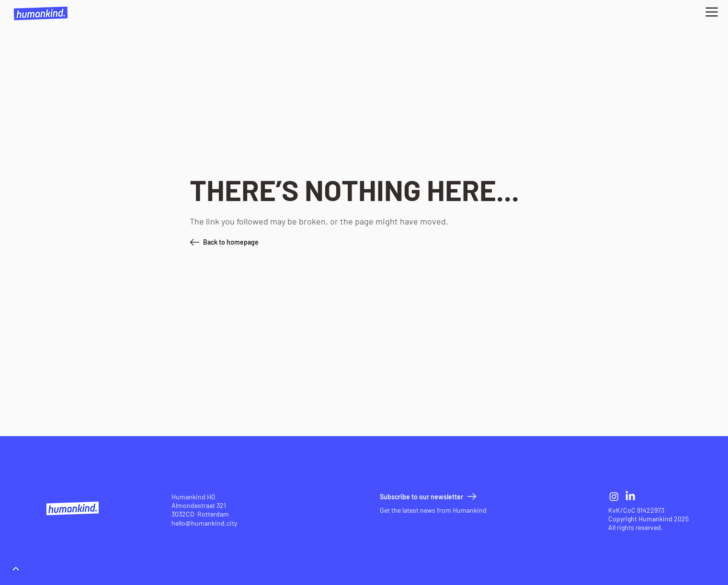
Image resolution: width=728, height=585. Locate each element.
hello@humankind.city (204, 523)
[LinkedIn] (630, 496)
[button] (712, 12)
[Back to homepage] (244, 242)
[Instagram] (614, 496)
